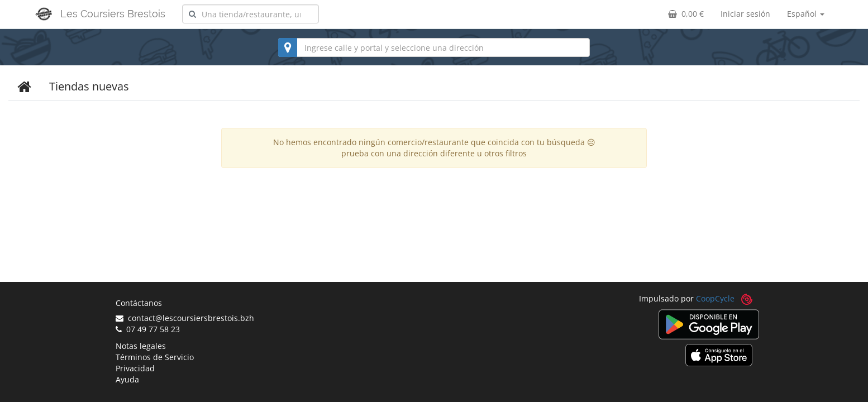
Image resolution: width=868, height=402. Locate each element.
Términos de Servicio (155, 357)
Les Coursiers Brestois (113, 14)
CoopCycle (715, 298)
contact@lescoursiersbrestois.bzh (185, 318)
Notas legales (141, 346)
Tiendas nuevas (89, 86)
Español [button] (806, 14)
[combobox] (251, 14)
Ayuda (127, 379)
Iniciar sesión (745, 14)
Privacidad (135, 368)
